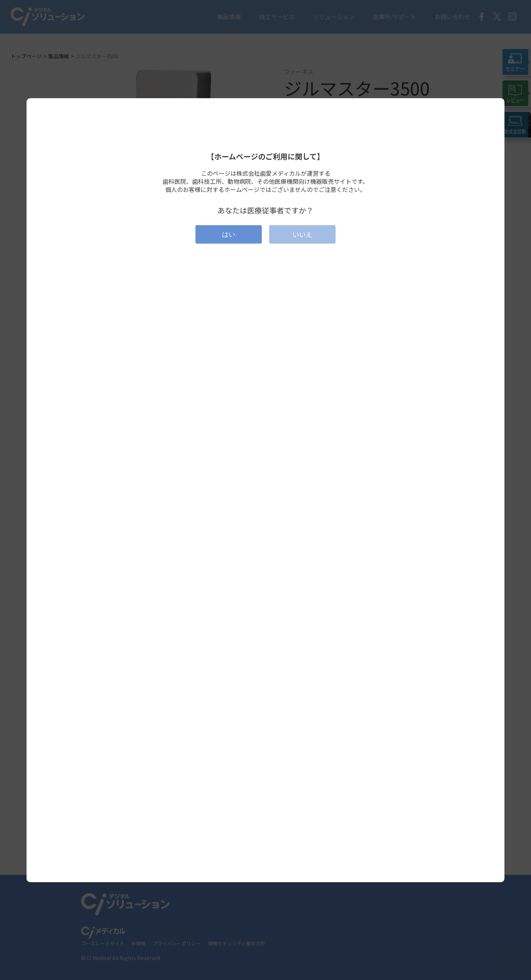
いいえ (302, 234)
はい (229, 234)
